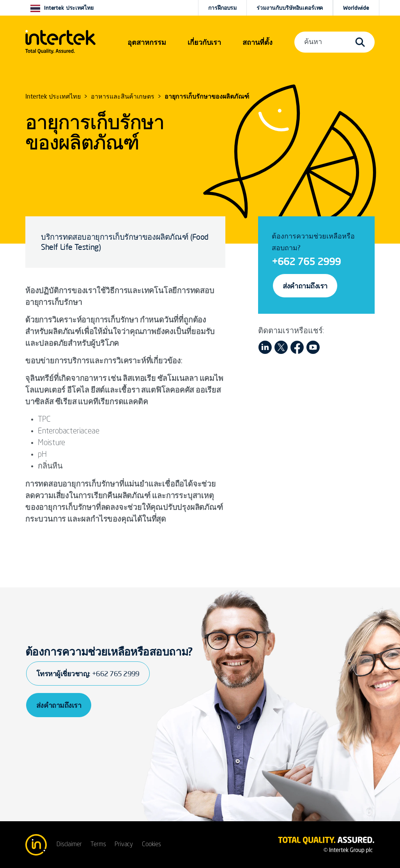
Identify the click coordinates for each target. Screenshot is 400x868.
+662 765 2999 (306, 261)
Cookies (151, 845)
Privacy (124, 845)
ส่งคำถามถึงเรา (305, 286)
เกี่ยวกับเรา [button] (204, 42)
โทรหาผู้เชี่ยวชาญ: (88, 674)
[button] (147, 42)
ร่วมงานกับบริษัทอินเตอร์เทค (290, 8)
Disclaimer (69, 845)
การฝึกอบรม (222, 8)
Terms (98, 845)
